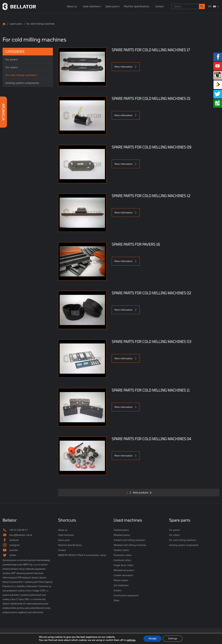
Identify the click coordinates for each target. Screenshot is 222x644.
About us (72, 6)
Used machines (91, 6)
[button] (202, 6)
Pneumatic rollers (123, 555)
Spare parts (112, 6)
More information (126, 67)
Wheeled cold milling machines (130, 545)
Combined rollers (122, 560)
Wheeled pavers (122, 535)
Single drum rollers (123, 565)
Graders (118, 590)
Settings (173, 639)
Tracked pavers (121, 530)
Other (117, 600)
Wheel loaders (121, 580)
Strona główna (4, 24)
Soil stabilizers (121, 585)
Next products (141, 493)
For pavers (174, 530)
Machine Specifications (136, 6)
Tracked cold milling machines (129, 540)
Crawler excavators (123, 575)
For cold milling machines (183, 540)
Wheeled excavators (124, 570)
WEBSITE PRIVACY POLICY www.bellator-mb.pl (82, 555)
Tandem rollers (121, 550)
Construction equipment (126, 595)
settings (131, 640)
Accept (152, 639)
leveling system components (184, 545)
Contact (159, 6)
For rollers (174, 535)
